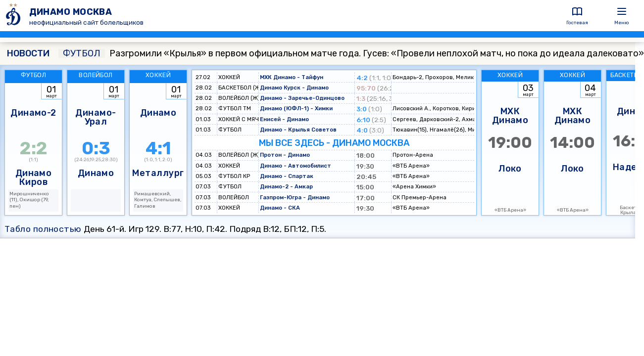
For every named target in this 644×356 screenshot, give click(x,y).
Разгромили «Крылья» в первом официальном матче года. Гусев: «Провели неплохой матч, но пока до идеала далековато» (351, 53)
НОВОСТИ (28, 53)
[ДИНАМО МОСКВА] (15, 16)
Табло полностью (43, 229)
